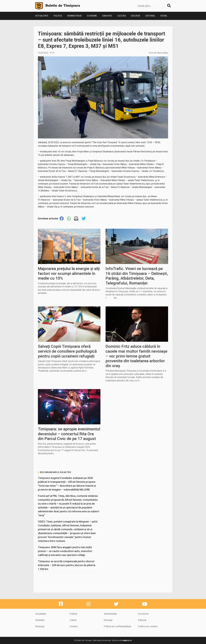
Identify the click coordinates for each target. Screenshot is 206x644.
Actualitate (42, 16)
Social (164, 16)
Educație (136, 16)
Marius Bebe (163, 53)
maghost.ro (127, 640)
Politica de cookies (148, 626)
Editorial (150, 16)
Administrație (75, 16)
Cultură (122, 16)
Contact (74, 626)
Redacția (40, 626)
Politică (58, 16)
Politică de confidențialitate (118, 626)
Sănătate (107, 16)
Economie (92, 16)
